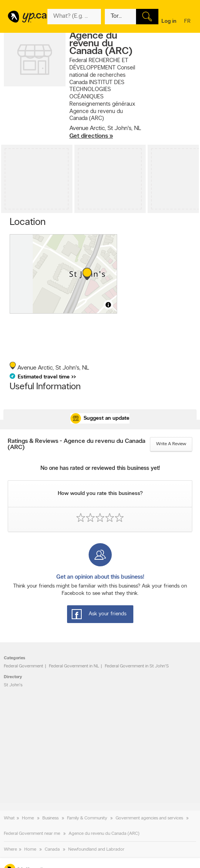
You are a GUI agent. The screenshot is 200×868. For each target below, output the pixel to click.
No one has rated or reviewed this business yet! (100, 469)
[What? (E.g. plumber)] (74, 17)
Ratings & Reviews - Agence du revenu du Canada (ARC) (76, 444)
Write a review (171, 444)
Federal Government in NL (74, 666)
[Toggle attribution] (108, 305)
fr (188, 22)
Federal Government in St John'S (137, 666)
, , (105, 132)
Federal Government (24, 666)
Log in (169, 21)
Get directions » (91, 136)
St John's (13, 685)
